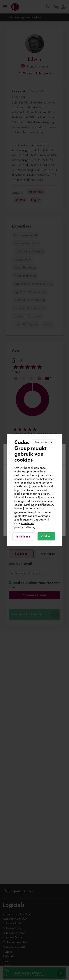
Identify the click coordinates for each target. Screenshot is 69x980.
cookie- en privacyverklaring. (25, 525)
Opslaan (46, 536)
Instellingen (23, 536)
